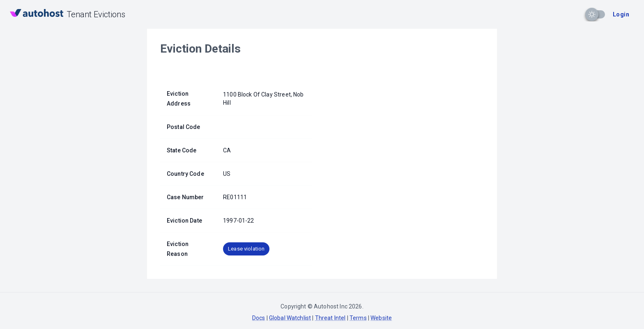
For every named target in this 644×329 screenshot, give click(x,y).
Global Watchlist (290, 318)
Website (381, 318)
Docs (259, 318)
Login (621, 14)
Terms (358, 318)
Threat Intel (330, 318)
